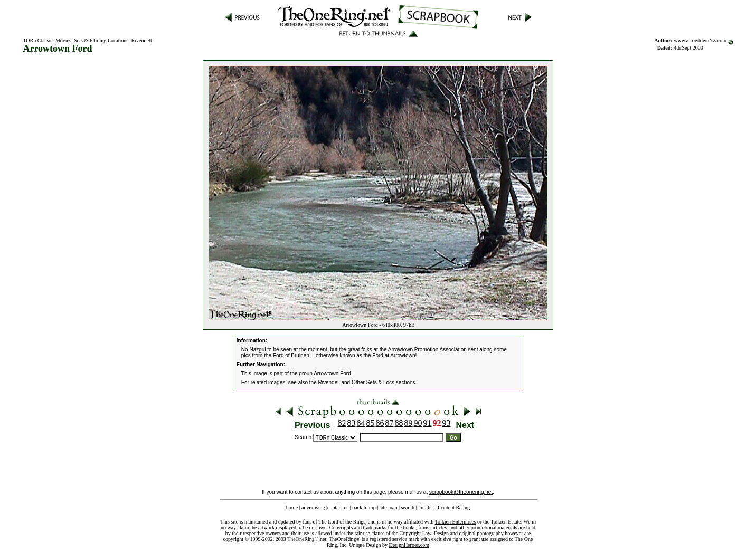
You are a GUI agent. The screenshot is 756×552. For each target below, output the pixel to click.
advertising (313, 507)
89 (409, 423)
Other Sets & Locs (373, 382)
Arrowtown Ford (332, 373)
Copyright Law (415, 533)
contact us (338, 507)
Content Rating (454, 507)
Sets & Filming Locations (101, 40)
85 (371, 423)
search (408, 507)
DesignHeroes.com (409, 545)
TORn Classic (37, 40)
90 (418, 423)
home (292, 507)
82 (342, 423)
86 (380, 423)
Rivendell (142, 40)
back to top (364, 507)
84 (361, 423)
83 (352, 423)
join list (426, 507)
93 (447, 423)
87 (390, 423)
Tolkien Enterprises (456, 522)
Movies (63, 40)
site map (389, 507)
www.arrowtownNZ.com (700, 40)
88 (399, 423)
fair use (362, 533)
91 (428, 423)
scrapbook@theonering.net (461, 492)
